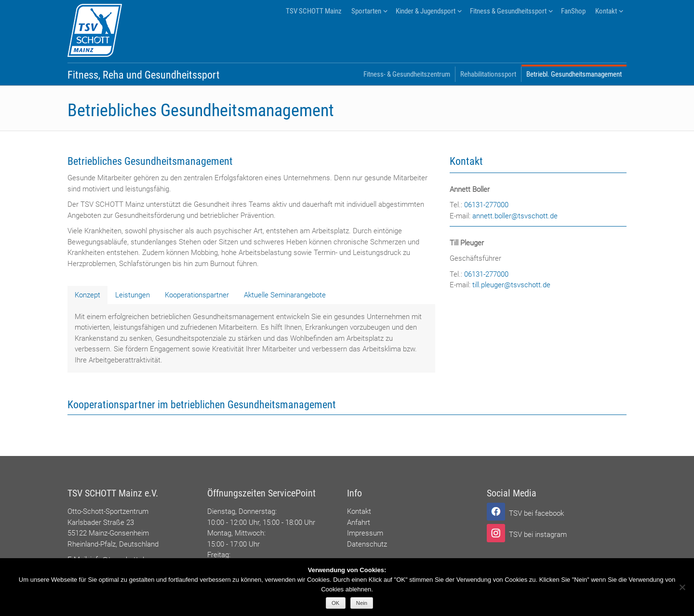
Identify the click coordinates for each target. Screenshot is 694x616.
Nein (362, 603)
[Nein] (682, 587)
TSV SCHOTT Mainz (314, 11)
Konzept (87, 295)
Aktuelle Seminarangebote (285, 295)
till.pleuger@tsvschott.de (511, 285)
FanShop (573, 11)
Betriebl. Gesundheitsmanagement (574, 74)
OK (335, 603)
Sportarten (366, 11)
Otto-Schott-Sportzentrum (108, 511)
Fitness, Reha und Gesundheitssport (144, 75)
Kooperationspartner (197, 295)
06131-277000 (486, 205)
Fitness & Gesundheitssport (508, 11)
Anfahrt (359, 522)
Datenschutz (367, 544)
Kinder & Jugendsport (426, 11)
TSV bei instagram (538, 535)
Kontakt (606, 11)
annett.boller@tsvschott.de (515, 216)
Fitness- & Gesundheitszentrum (407, 74)
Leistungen (133, 295)
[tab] (87, 295)
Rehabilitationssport (488, 74)
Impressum (365, 533)
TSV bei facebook (536, 513)
